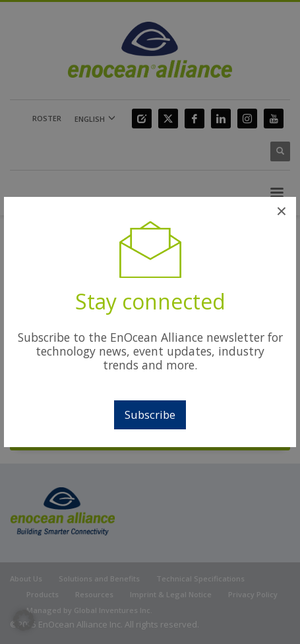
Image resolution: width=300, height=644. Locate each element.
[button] (24, 620)
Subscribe (150, 415)
